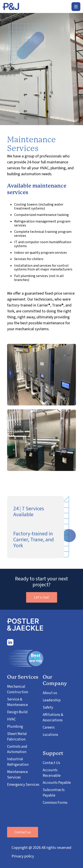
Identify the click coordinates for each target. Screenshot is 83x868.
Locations (50, 735)
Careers (49, 728)
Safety (48, 708)
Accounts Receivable (52, 773)
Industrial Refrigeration (18, 762)
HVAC (11, 719)
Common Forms (55, 803)
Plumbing (15, 727)
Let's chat (42, 597)
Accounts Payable (57, 783)
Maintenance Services (17, 775)
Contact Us (51, 763)
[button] (76, 7)
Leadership (52, 700)
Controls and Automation (17, 749)
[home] (11, 7)
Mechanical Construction (18, 689)
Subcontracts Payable (54, 793)
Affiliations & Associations (53, 718)
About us (50, 693)
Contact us (23, 832)
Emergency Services (23, 785)
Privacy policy (23, 856)
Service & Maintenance (17, 702)
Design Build (17, 712)
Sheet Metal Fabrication (17, 737)
